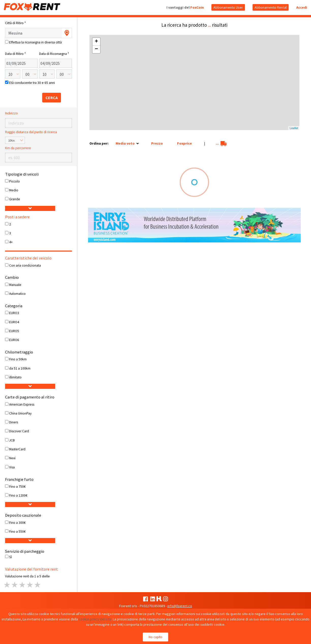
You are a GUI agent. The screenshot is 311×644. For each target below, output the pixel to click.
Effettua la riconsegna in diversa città (35, 42)
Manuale (15, 285)
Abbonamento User (228, 7)
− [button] (96, 49)
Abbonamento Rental (271, 7)
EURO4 (14, 322)
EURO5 (14, 331)
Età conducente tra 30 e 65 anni (32, 83)
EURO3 (14, 313)
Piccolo (14, 181)
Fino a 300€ (17, 523)
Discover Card (19, 431)
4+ (11, 242)
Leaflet (294, 128)
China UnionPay (20, 413)
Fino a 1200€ (18, 495)
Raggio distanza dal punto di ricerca (31, 132)
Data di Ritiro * (15, 54)
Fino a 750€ (17, 487)
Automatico (17, 294)
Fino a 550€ (17, 532)
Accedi (302, 7)
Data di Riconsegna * (54, 54)
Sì (11, 557)
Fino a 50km (18, 359)
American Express (22, 404)
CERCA (52, 98)
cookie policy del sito (95, 619)
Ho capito (155, 637)
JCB (12, 440)
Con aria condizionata (25, 265)
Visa (12, 467)
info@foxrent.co (180, 606)
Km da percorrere (18, 148)
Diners (14, 422)
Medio (14, 190)
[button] (30, 208)
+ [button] (96, 42)
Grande (15, 199)
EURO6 (14, 340)
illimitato (15, 377)
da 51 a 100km (20, 368)
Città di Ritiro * (15, 23)
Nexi (12, 458)
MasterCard (17, 449)
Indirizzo (11, 113)
